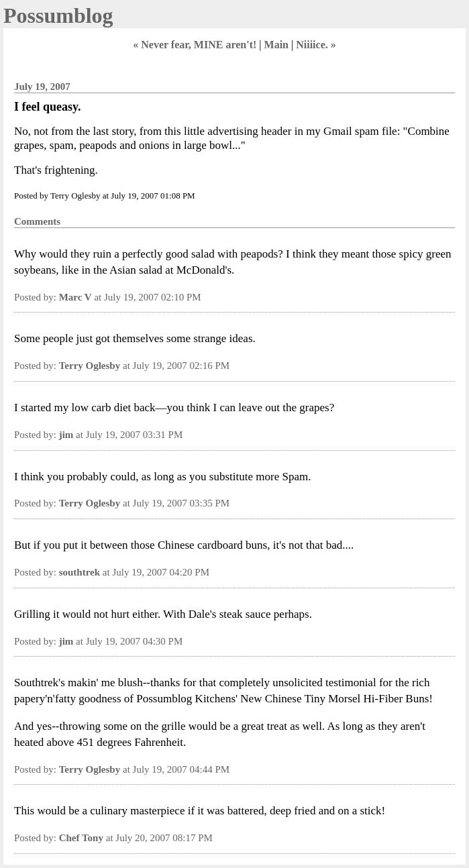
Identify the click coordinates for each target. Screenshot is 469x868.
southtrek (80, 572)
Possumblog (58, 15)
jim (66, 435)
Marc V (75, 297)
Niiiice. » (316, 45)
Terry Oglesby (90, 366)
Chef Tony (81, 838)
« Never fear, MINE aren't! (195, 45)
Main (276, 45)
